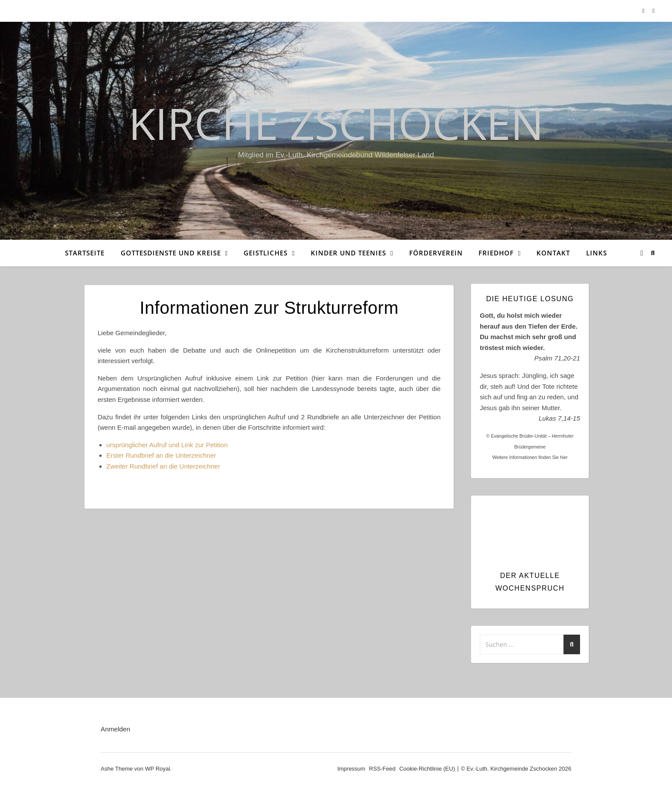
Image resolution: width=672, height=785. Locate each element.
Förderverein (436, 253)
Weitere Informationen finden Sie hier (530, 457)
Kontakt (553, 253)
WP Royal (158, 769)
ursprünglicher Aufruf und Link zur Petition (167, 445)
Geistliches (266, 253)
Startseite (85, 253)
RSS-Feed (382, 769)
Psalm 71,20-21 (557, 358)
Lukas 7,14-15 (559, 418)
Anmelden (115, 729)
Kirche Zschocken (336, 123)
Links (597, 253)
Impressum (351, 769)
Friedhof (496, 253)
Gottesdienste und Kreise (171, 253)
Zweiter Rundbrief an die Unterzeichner (163, 466)
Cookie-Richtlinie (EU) (427, 769)
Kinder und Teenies (348, 253)
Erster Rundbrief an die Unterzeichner (161, 455)
